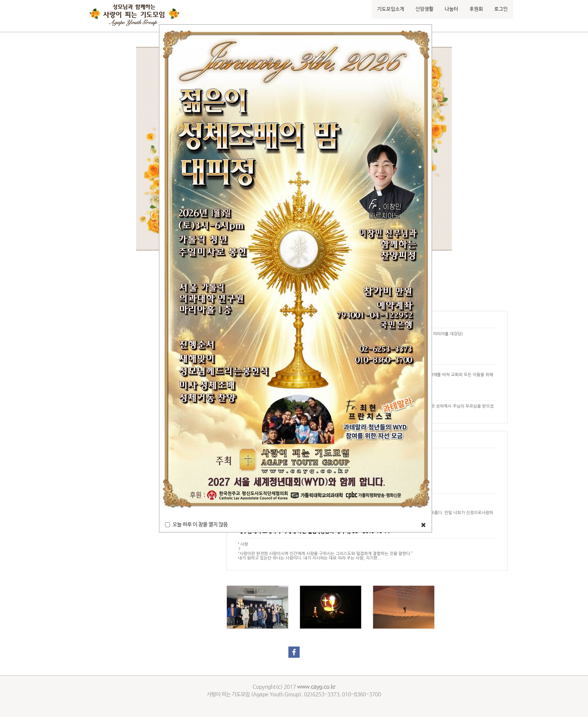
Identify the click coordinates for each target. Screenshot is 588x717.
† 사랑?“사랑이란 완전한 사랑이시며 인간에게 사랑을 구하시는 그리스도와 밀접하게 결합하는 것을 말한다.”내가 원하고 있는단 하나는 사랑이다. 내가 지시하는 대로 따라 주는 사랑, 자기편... (325, 551)
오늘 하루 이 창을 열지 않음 (196, 525)
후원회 (476, 9)
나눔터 (451, 9)
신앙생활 (424, 9)
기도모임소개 (391, 9)
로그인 (501, 9)
